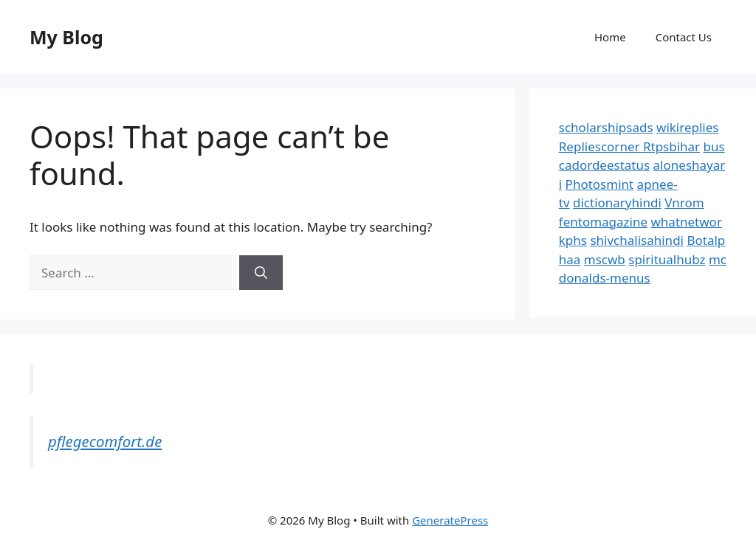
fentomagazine (603, 222)
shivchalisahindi (637, 240)
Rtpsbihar (671, 146)
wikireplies (687, 127)
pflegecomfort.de (105, 441)
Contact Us (684, 37)
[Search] (261, 273)
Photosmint (600, 184)
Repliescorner (601, 146)
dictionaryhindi (617, 203)
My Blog (66, 37)
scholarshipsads (606, 127)
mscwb (605, 259)
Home (610, 37)
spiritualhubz (667, 259)
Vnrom (684, 203)
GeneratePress (450, 520)
